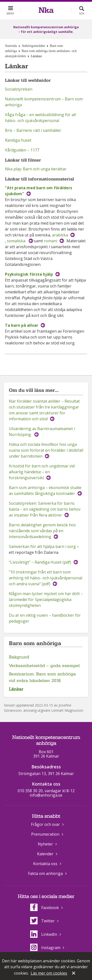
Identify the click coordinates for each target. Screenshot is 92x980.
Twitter (42, 921)
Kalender (45, 854)
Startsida (11, 46)
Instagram (45, 948)
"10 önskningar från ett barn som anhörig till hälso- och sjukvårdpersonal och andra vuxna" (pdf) (46, 578)
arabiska (60, 235)
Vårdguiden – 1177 (22, 150)
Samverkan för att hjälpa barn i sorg (42, 546)
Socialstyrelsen (19, 89)
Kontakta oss (45, 864)
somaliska (17, 241)
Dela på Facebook (40, 362)
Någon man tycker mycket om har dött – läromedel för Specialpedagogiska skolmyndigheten (46, 599)
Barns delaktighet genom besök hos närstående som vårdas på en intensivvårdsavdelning (42, 531)
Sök (82, 13)
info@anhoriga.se (46, 795)
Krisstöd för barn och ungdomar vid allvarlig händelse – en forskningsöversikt (42, 472)
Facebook (45, 908)
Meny (10, 13)
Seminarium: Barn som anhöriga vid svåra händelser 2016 (42, 677)
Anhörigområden (33, 46)
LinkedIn (44, 934)
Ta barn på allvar (22, 325)
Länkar (16, 689)
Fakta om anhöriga (45, 873)
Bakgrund (19, 657)
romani (51, 241)
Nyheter (45, 844)
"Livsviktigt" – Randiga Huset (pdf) (40, 562)
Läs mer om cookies (49, 973)
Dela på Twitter (51, 362)
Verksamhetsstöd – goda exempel (44, 666)
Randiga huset (18, 140)
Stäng (74, 974)
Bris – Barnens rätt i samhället (33, 130)
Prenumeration (45, 834)
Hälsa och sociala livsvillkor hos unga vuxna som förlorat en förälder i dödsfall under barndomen (46, 450)
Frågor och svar (45, 824)
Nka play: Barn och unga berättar (36, 169)
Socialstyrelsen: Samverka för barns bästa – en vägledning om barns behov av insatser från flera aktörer (45, 509)
